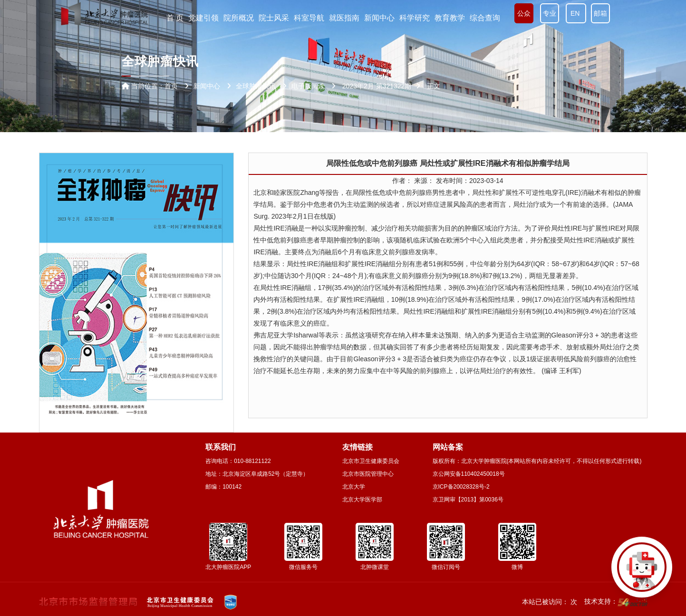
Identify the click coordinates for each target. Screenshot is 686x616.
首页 (171, 86)
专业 (550, 13)
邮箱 (600, 13)
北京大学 (354, 487)
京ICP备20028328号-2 (461, 487)
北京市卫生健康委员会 (371, 461)
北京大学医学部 (362, 500)
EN (576, 13)
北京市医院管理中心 (368, 474)
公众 (524, 13)
